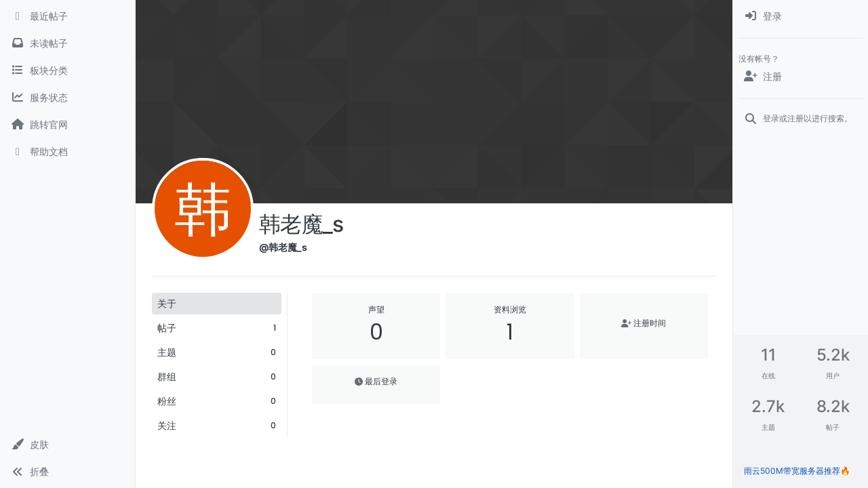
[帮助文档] (67, 152)
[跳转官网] (67, 125)
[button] (67, 445)
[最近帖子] (67, 16)
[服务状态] (67, 98)
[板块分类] (67, 70)
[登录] (801, 16)
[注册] (801, 77)
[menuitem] (801, 16)
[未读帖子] (67, 43)
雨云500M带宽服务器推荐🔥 (797, 471)
